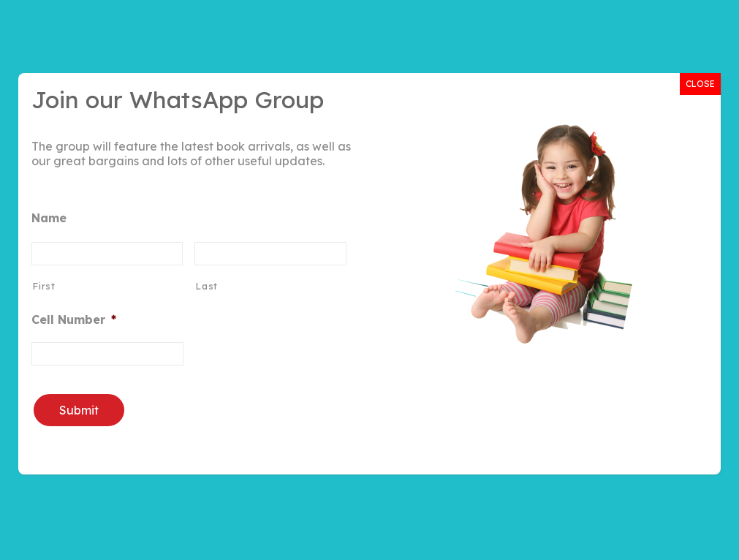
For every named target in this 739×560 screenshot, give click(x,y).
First (43, 286)
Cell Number (74, 319)
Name (49, 218)
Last (206, 286)
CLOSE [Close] (700, 84)
